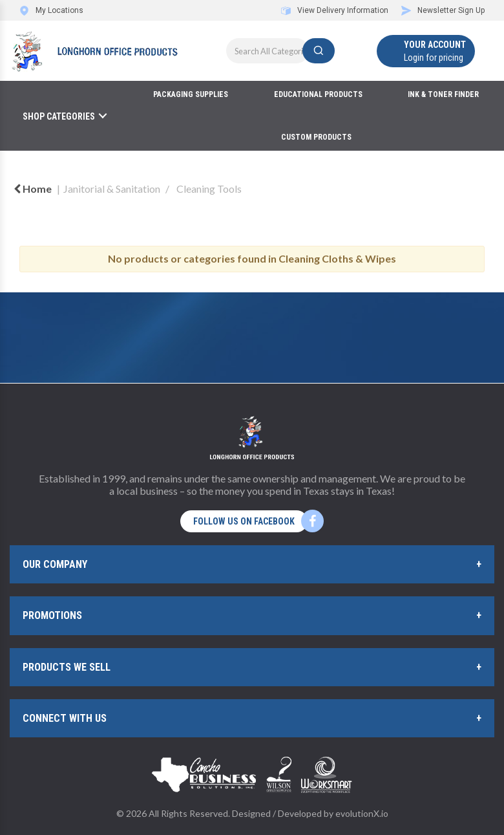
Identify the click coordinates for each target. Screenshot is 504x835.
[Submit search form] (319, 51)
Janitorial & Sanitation (112, 189)
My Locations (51, 10)
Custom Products (316, 137)
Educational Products (318, 94)
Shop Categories (59, 116)
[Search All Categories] (280, 51)
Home (33, 189)
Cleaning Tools (209, 189)
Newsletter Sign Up (443, 10)
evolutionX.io (362, 813)
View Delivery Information (335, 10)
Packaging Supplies (191, 94)
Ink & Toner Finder (443, 94)
